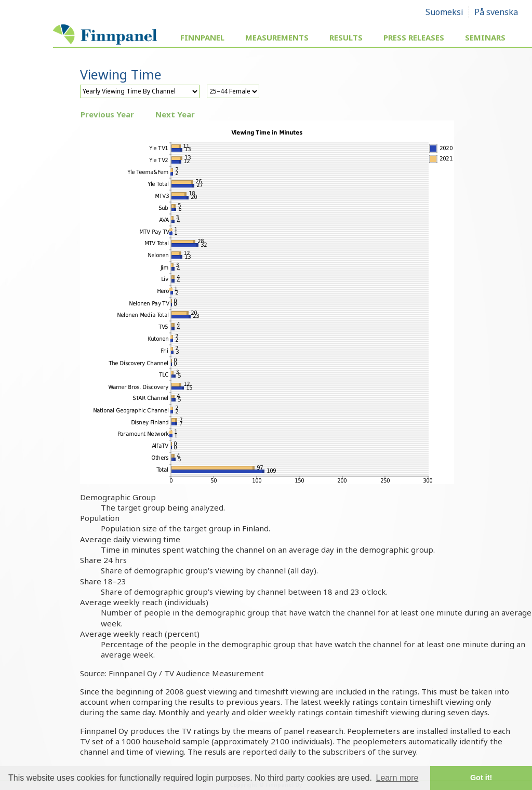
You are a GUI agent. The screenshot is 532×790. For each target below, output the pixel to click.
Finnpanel (202, 37)
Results (346, 37)
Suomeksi (444, 12)
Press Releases (414, 37)
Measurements (277, 37)
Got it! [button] (481, 778)
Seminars (485, 37)
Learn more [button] (397, 778)
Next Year (175, 114)
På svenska (496, 12)
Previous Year (107, 114)
